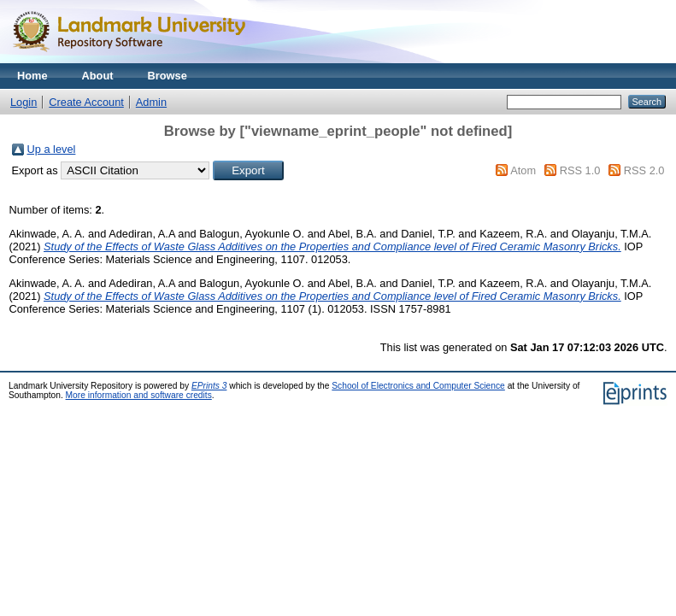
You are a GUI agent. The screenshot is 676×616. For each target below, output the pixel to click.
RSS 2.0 (644, 170)
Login (24, 102)
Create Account (86, 102)
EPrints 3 (209, 386)
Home (32, 76)
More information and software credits (139, 395)
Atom (523, 170)
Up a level (52, 149)
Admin (151, 102)
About (98, 76)
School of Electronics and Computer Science (418, 386)
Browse (168, 76)
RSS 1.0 (580, 170)
